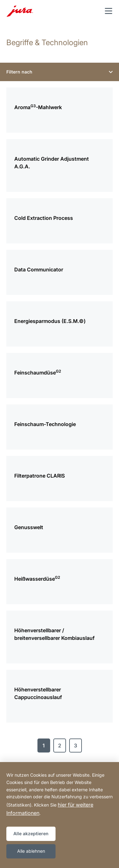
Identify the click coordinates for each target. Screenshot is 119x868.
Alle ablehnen (31, 851)
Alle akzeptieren (31, 833)
